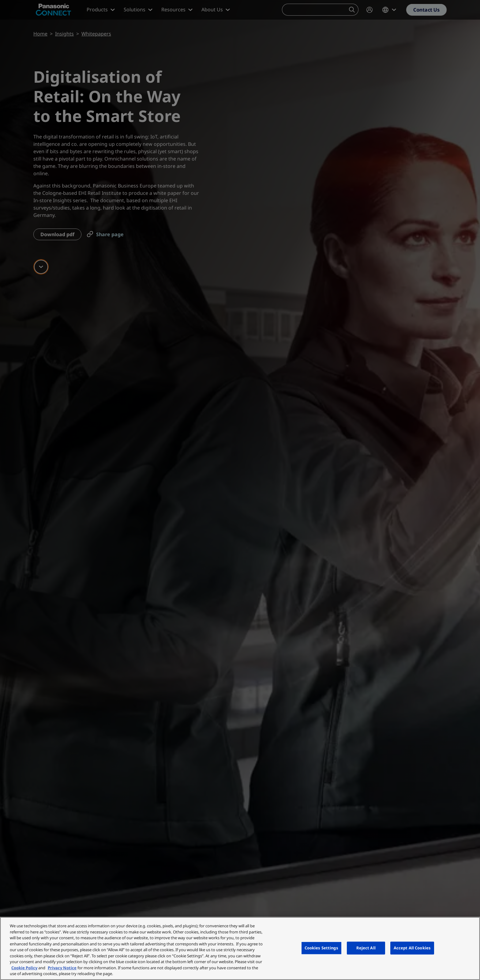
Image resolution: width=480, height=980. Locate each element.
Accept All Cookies (412, 948)
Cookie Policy (24, 968)
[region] (240, 948)
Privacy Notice (62, 968)
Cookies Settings (321, 948)
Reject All (366, 948)
